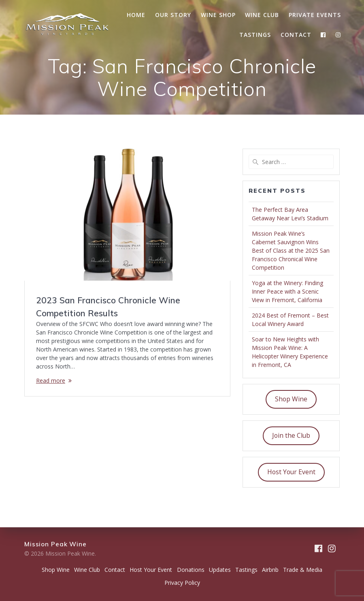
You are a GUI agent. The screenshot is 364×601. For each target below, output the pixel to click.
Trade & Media (303, 570)
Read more (51, 380)
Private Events (315, 15)
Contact (296, 35)
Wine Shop (218, 15)
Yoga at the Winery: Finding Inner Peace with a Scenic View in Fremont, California (287, 291)
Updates (220, 570)
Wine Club (262, 15)
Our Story (173, 15)
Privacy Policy (182, 583)
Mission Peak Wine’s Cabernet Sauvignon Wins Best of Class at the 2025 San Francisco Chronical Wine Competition (291, 250)
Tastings (255, 35)
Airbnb (270, 570)
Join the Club (291, 435)
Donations (191, 570)
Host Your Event (291, 472)
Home (136, 15)
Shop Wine (291, 399)
